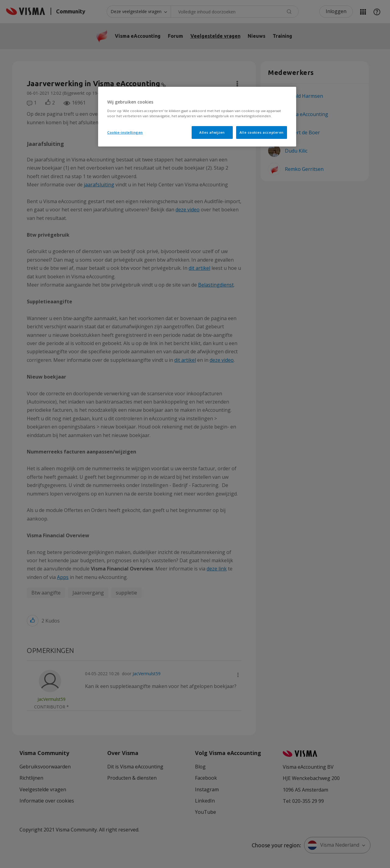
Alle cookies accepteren (262, 132)
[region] (197, 117)
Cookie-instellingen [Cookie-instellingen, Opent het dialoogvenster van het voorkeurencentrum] (125, 132)
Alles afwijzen (212, 132)
